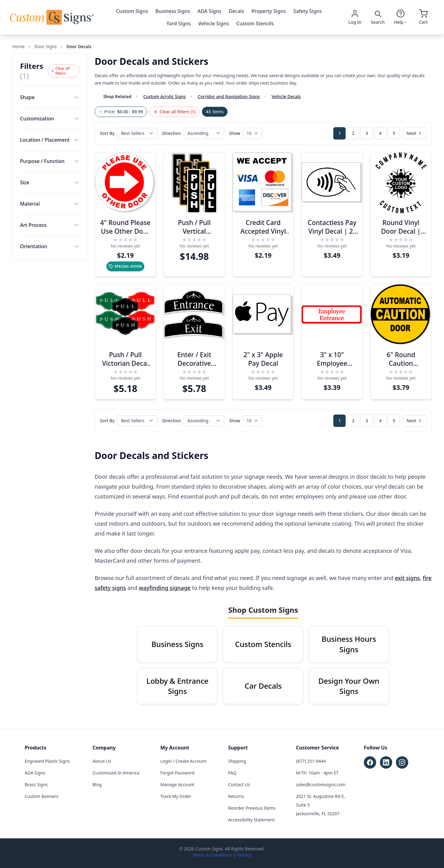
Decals (236, 11)
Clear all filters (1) (175, 112)
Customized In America (116, 773)
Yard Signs (179, 23)
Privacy (244, 855)
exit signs (407, 578)
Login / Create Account (183, 761)
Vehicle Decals (286, 96)
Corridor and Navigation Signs (229, 96)
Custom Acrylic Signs (164, 96)
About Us (102, 761)
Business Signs (173, 11)
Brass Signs (36, 785)
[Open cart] (423, 17)
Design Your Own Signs (349, 686)
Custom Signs (132, 11)
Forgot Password (177, 773)
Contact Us (239, 785)
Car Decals (263, 686)
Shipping (237, 761)
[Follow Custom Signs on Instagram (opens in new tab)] (402, 762)
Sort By (107, 133)
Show (235, 133)
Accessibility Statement (251, 820)
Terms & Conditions (213, 855)
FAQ (232, 773)
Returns (236, 796)
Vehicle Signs (214, 23)
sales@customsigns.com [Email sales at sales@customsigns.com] (321, 785)
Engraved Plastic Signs (47, 761)
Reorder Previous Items (252, 808)
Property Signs (269, 11)
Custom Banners (41, 796)
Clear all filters (60, 71)
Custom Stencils (255, 23)
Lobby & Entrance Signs (177, 686)
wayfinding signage (165, 588)
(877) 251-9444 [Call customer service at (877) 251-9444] (311, 761)
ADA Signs (209, 11)
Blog (97, 785)
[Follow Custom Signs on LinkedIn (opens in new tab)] (386, 762)
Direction (172, 133)
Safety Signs (307, 11)
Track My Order (176, 796)
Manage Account (177, 785)
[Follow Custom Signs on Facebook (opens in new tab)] (370, 762)
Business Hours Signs (349, 644)
